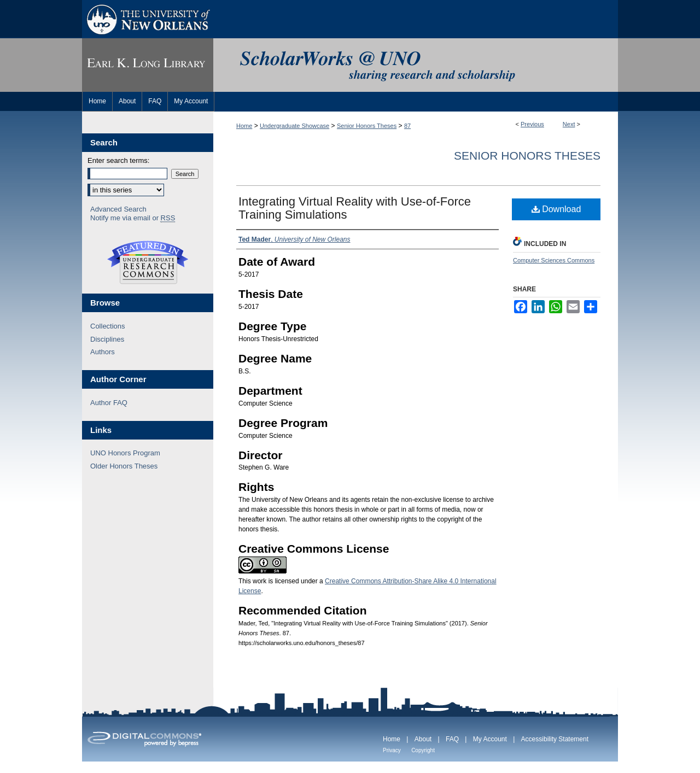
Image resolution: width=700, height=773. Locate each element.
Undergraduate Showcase (294, 126)
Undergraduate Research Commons (148, 262)
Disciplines (107, 339)
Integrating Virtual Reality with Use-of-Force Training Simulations (355, 208)
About (423, 739)
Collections (108, 326)
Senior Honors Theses (367, 126)
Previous (532, 124)
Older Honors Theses (124, 466)
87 (407, 126)
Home (244, 126)
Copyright (423, 750)
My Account (490, 739)
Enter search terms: (118, 160)
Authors (103, 352)
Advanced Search (118, 209)
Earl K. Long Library (148, 65)
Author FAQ (109, 403)
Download (556, 209)
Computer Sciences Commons (554, 260)
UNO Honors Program (125, 453)
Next (569, 124)
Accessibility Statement (555, 739)
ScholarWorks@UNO (416, 65)
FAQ (452, 739)
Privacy (392, 750)
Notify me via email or (133, 218)
